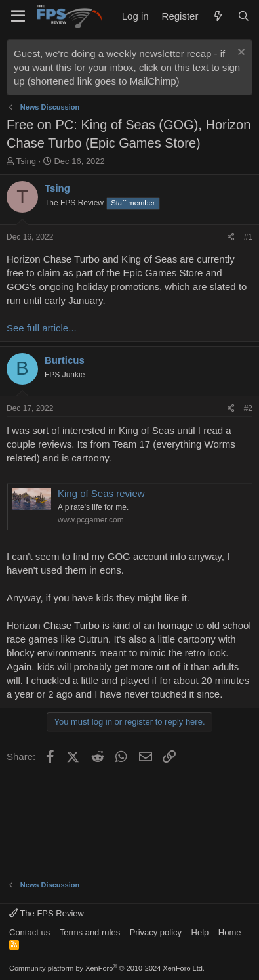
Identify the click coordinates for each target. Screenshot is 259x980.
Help (200, 932)
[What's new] (217, 16)
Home (230, 932)
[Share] (231, 237)
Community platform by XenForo (107, 968)
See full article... (42, 328)
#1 (248, 237)
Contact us (30, 932)
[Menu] (18, 16)
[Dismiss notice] (240, 53)
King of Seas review (101, 493)
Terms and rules (90, 932)
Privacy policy (156, 932)
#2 (248, 408)
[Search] (244, 16)
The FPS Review (47, 913)
